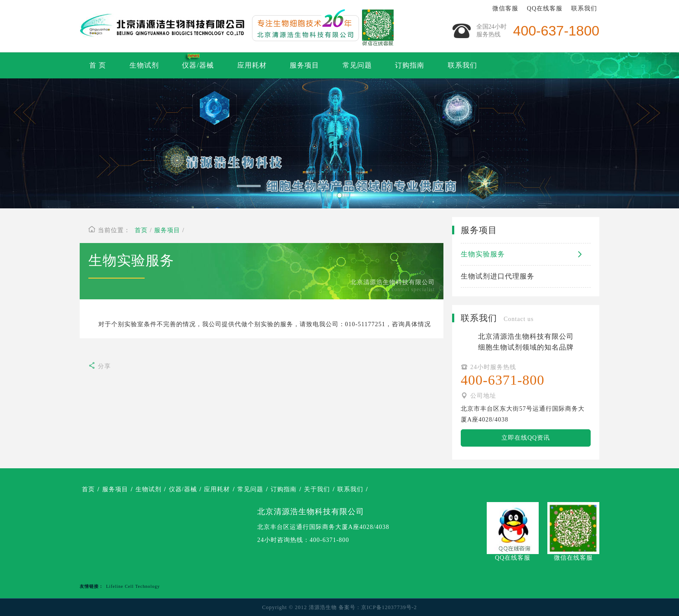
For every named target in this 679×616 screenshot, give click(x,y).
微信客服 (505, 8)
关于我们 (317, 489)
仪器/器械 (198, 65)
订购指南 (410, 65)
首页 (141, 230)
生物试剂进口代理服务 (498, 276)
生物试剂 (144, 65)
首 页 (98, 65)
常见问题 (357, 65)
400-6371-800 (329, 540)
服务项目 (304, 65)
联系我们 (584, 8)
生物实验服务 (526, 254)
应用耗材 (252, 65)
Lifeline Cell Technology (133, 586)
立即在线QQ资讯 (526, 438)
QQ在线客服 (545, 8)
